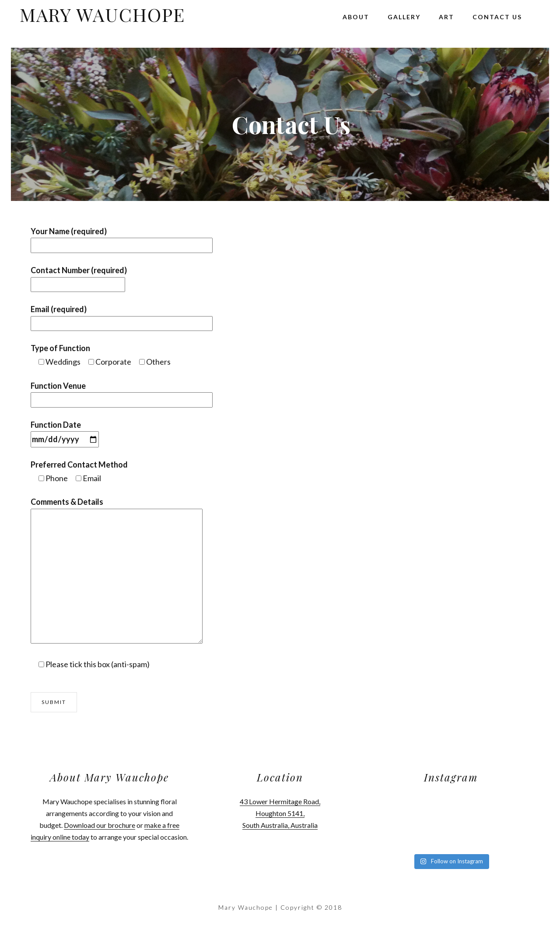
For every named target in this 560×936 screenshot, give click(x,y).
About (356, 17)
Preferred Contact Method (79, 464)
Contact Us (497, 17)
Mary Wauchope (102, 14)
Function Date (65, 432)
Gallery (404, 17)
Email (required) (122, 316)
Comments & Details (67, 502)
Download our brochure (100, 825)
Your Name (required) (122, 238)
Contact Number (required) (79, 277)
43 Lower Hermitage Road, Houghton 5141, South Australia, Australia (280, 813)
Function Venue (122, 393)
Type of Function (60, 348)
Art (446, 17)
